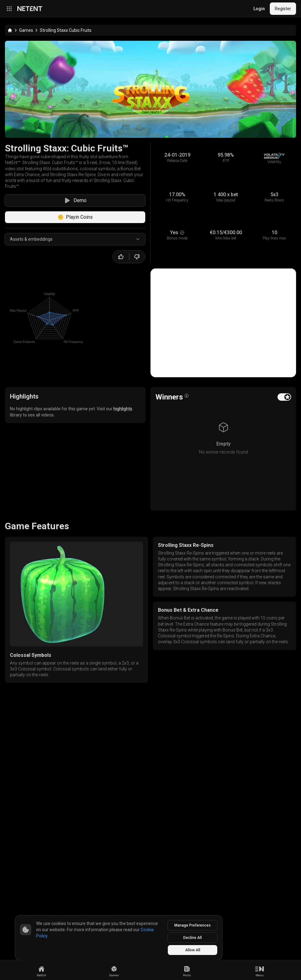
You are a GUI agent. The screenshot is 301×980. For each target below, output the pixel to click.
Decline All (193, 938)
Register (283, 9)
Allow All (193, 950)
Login (259, 9)
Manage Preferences (193, 925)
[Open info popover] (187, 396)
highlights (123, 409)
